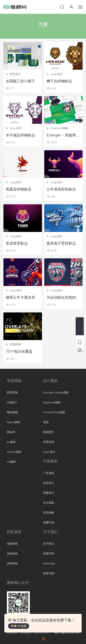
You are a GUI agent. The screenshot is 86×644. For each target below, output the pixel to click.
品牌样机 (12, 563)
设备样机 (12, 554)
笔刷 (46, 422)
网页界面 (12, 393)
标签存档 (49, 573)
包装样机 (12, 544)
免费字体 (49, 523)
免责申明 (49, 554)
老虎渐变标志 (17, 243)
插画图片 (49, 432)
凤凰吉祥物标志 (19, 189)
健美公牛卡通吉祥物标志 (22, 298)
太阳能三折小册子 (20, 81)
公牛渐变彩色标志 (61, 189)
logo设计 (57, 74)
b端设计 (12, 402)
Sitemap (49, 563)
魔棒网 (15, 7)
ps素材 (11, 442)
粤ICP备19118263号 (67, 633)
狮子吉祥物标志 (59, 81)
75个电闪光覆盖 (19, 352)
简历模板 (49, 513)
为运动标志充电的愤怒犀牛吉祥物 (63, 298)
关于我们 (49, 544)
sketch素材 (14, 452)
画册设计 (49, 493)
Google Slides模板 (56, 393)
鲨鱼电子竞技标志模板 (63, 244)
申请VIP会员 (19, 626)
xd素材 (11, 462)
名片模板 (49, 503)
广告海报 (49, 473)
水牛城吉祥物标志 (20, 135)
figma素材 (14, 422)
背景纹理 (15, 344)
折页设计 (15, 74)
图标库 (11, 432)
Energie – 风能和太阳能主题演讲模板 (63, 136)
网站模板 (12, 412)
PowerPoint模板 (54, 412)
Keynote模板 (59, 128)
